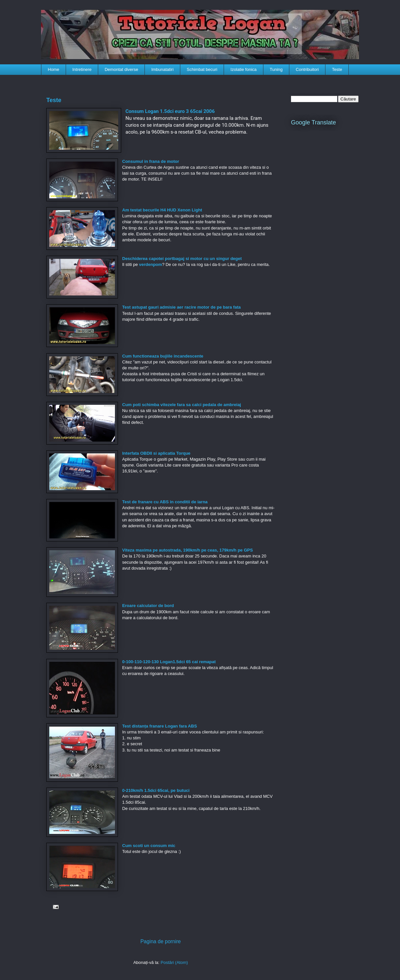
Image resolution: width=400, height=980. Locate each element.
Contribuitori (307, 69)
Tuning (276, 69)
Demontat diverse (122, 69)
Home (54, 69)
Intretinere (82, 69)
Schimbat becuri (202, 69)
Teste (337, 69)
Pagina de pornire (160, 941)
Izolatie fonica (244, 69)
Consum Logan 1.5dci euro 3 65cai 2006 (170, 111)
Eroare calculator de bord (148, 606)
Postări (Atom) (174, 962)
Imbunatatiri (163, 69)
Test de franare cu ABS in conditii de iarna (165, 502)
